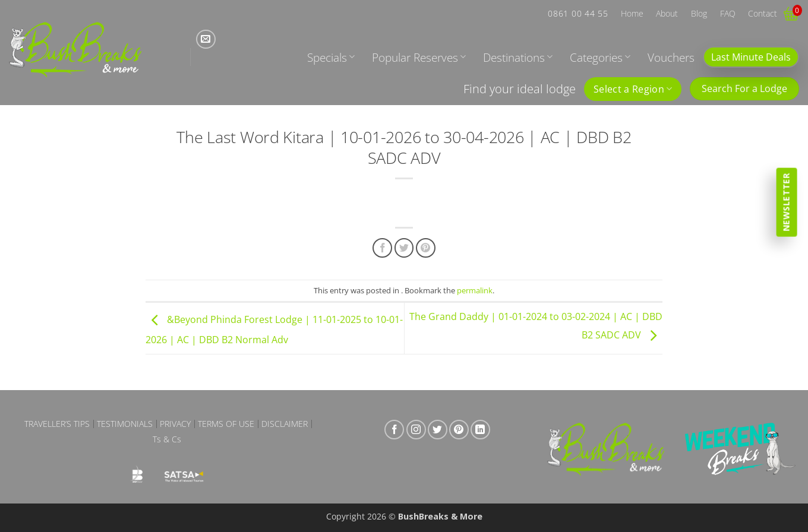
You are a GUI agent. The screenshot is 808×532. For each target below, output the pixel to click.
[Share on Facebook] (382, 248)
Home (632, 13)
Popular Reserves (419, 57)
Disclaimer (285, 424)
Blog (699, 13)
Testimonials (125, 424)
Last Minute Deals (751, 57)
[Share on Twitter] (404, 248)
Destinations (518, 57)
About (667, 13)
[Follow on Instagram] (416, 430)
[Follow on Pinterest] (459, 430)
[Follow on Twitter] (438, 430)
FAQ (728, 13)
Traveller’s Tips (57, 424)
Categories (600, 57)
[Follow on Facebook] (394, 430)
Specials (331, 57)
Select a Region (633, 89)
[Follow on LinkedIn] (480, 430)
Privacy (175, 424)
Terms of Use (226, 424)
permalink (475, 290)
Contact (763, 13)
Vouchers (671, 57)
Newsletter (786, 202)
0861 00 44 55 (578, 13)
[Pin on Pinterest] (426, 248)
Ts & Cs (167, 439)
